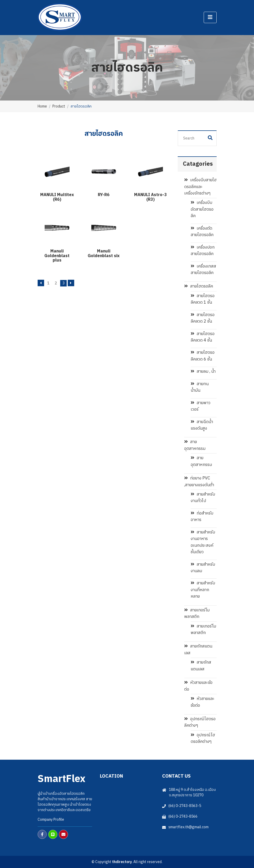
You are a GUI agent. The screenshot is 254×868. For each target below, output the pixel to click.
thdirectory (122, 862)
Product (59, 106)
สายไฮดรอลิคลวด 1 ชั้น (203, 299)
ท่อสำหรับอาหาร (202, 517)
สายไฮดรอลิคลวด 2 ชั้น (203, 318)
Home (42, 106)
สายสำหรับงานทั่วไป (203, 498)
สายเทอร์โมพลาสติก (197, 613)
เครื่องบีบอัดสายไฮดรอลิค (202, 209)
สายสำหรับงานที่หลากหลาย (203, 590)
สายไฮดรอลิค (199, 286)
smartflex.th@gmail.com (188, 827)
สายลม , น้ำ (203, 372)
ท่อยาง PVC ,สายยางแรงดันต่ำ (199, 482)
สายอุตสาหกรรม (195, 445)
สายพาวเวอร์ (201, 406)
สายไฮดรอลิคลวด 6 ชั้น (203, 356)
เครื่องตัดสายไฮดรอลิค (202, 232)
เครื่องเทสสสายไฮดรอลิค (203, 270)
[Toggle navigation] (210, 17)
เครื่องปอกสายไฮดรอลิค (203, 251)
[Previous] (41, 283)
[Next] (71, 283)
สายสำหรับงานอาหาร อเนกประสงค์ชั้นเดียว (203, 542)
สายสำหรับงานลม (203, 568)
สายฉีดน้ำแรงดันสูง (202, 425)
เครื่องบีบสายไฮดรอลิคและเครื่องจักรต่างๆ (200, 187)
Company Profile (51, 820)
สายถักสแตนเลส (198, 650)
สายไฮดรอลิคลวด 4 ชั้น (203, 337)
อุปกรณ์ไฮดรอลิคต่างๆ (200, 722)
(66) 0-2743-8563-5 (185, 806)
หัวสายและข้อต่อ (198, 686)
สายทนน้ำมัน (200, 387)
